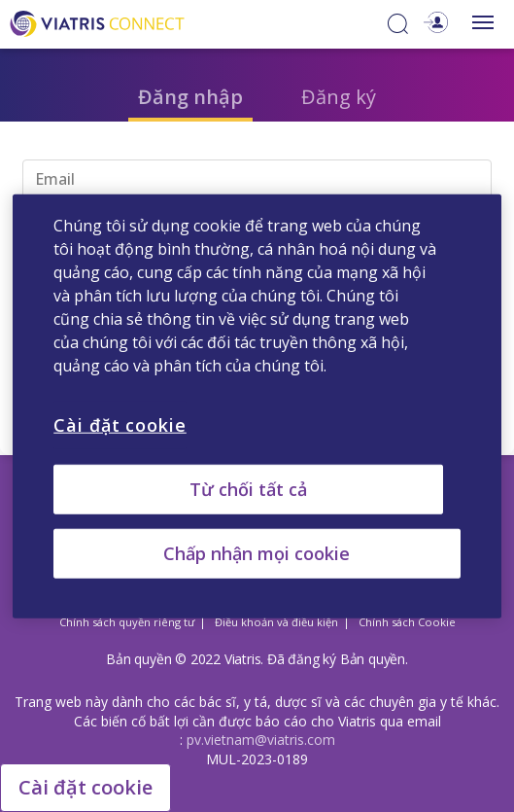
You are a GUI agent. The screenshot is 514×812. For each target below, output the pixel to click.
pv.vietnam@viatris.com (261, 740)
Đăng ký (339, 97)
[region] (257, 406)
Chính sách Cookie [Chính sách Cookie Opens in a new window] (407, 622)
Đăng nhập (190, 97)
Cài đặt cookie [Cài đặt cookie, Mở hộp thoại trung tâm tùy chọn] (120, 424)
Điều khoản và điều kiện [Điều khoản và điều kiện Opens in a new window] (276, 622)
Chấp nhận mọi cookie (257, 553)
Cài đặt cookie (86, 787)
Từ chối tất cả (248, 488)
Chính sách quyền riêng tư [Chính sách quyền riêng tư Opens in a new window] (127, 622)
